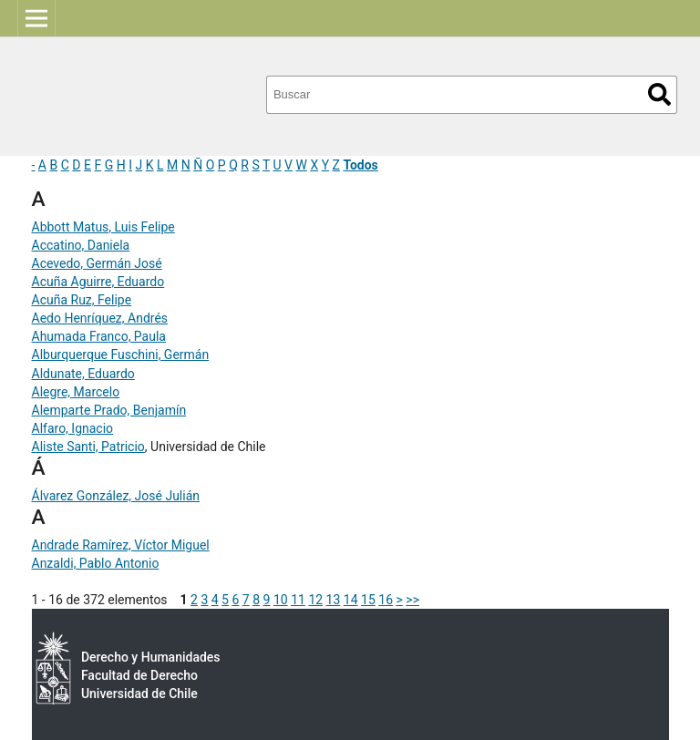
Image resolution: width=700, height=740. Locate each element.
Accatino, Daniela (81, 245)
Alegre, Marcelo (76, 392)
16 (386, 600)
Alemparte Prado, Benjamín (109, 410)
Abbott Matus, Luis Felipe (103, 227)
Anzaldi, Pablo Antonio (96, 563)
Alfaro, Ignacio (73, 428)
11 (298, 600)
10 (281, 600)
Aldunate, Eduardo (83, 374)
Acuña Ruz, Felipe (82, 300)
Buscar (659, 94)
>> (412, 600)
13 (334, 600)
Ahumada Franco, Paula (99, 336)
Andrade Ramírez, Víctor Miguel (121, 545)
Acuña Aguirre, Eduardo (98, 282)
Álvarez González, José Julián (116, 496)
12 (315, 600)
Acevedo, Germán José (97, 263)
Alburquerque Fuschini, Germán (121, 355)
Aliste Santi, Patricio (88, 447)
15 (368, 600)
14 (351, 600)
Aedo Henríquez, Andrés (100, 318)
